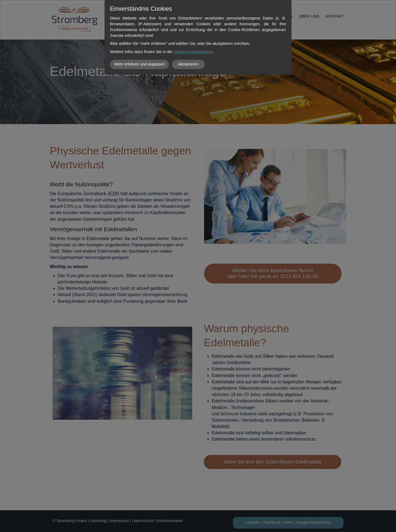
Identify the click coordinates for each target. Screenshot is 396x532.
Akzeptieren (188, 64)
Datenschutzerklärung (193, 52)
